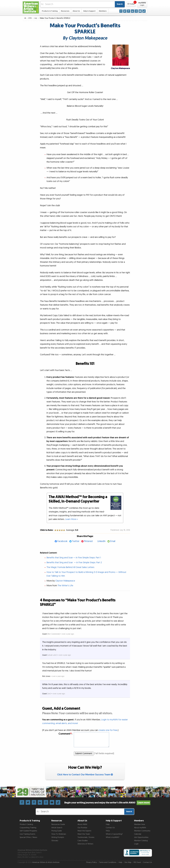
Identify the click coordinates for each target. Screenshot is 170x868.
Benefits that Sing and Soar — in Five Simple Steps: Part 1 (74, 558)
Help (108, 824)
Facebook (62, 541)
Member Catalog (141, 841)
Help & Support (89, 11)
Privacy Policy (92, 862)
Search (120, 4)
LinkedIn (101, 541)
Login (136, 844)
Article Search (57, 828)
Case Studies (83, 841)
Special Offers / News (28, 837)
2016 (30, 18)
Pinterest (88, 541)
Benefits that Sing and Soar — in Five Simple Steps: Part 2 (74, 563)
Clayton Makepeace (65, 581)
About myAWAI (140, 828)
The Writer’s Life (65, 586)
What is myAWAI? (113, 837)
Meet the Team (84, 834)
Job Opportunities (141, 837)
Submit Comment (84, 753)
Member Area (140, 824)
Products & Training (50, 11)
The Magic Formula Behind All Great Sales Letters (70, 567)
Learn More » (72, 519)
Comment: (65, 734)
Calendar (138, 834)
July (36, 18)
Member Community (142, 831)
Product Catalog (26, 824)
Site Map (128, 862)
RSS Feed (137, 862)
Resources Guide (58, 824)
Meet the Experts (84, 831)
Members (103, 11)
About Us (76, 11)
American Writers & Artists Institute (46, 862)
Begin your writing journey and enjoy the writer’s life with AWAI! (107, 803)
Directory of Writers (85, 844)
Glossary (55, 841)
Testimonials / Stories (86, 837)
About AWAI (82, 824)
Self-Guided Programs (28, 831)
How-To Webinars (59, 834)
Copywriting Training (28, 828)
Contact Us (110, 828)
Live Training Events (27, 834)
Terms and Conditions (108, 862)
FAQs (108, 831)
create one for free (108, 730)
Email (113, 541)
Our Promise (82, 828)
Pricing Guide (57, 831)
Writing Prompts (58, 837)
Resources (65, 11)
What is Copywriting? (114, 834)
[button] (131, 4)
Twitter (76, 541)
